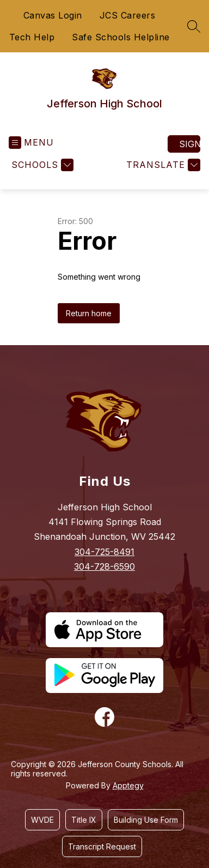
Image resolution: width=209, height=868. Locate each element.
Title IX (84, 820)
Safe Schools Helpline (121, 37)
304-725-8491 (104, 552)
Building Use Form (146, 820)
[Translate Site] (162, 165)
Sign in (190, 144)
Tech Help (32, 37)
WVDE (42, 820)
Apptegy (128, 785)
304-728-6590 (104, 566)
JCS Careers (128, 15)
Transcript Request (102, 846)
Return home (89, 313)
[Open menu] (31, 143)
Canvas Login (53, 15)
